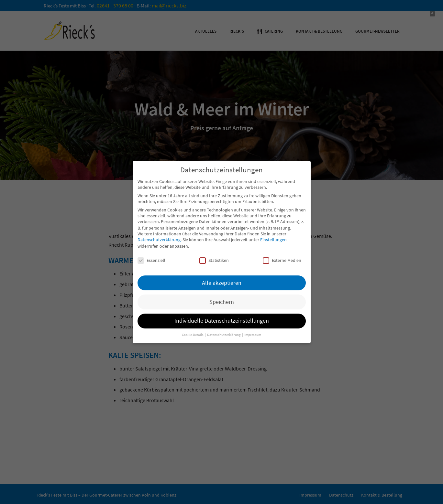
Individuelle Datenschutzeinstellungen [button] (222, 315)
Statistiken (214, 254)
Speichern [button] (222, 295)
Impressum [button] (253, 329)
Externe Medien (282, 254)
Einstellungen (273, 233)
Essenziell (151, 254)
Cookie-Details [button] (193, 329)
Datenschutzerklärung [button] (224, 329)
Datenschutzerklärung (159, 233)
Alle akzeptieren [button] (222, 276)
